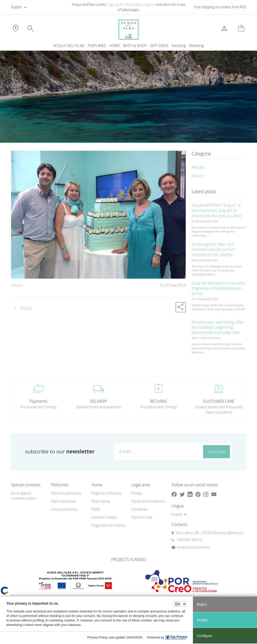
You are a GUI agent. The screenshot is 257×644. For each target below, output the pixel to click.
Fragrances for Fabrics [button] (108, 525)
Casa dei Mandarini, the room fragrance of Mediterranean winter (218, 288)
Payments (38, 401)
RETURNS (159, 401)
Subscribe (216, 452)
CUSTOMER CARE (219, 401)
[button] (181, 307)
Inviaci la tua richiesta (194, 547)
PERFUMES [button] (97, 45)
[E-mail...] (157, 451)
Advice (198, 176)
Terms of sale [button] (142, 517)
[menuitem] (179, 46)
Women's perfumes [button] (66, 493)
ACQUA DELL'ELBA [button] (69, 45)
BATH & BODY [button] (135, 45)
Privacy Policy (97, 637)
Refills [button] (96, 509)
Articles (17, 285)
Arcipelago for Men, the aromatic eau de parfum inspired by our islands (213, 250)
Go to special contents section (24, 496)
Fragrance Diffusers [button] (106, 493)
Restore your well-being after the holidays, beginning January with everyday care (218, 327)
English (16, 7)
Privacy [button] (137, 493)
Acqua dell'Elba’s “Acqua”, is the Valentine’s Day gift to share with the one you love (217, 210)
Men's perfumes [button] (64, 501)
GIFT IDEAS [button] (159, 45)
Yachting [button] (179, 45)
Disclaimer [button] (140, 509)
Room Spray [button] (101, 501)
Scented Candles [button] (104, 517)
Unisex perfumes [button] (64, 509)
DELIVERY (98, 401)
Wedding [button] (196, 45)
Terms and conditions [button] (148, 501)
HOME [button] (115, 45)
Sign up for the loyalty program (132, 4)
